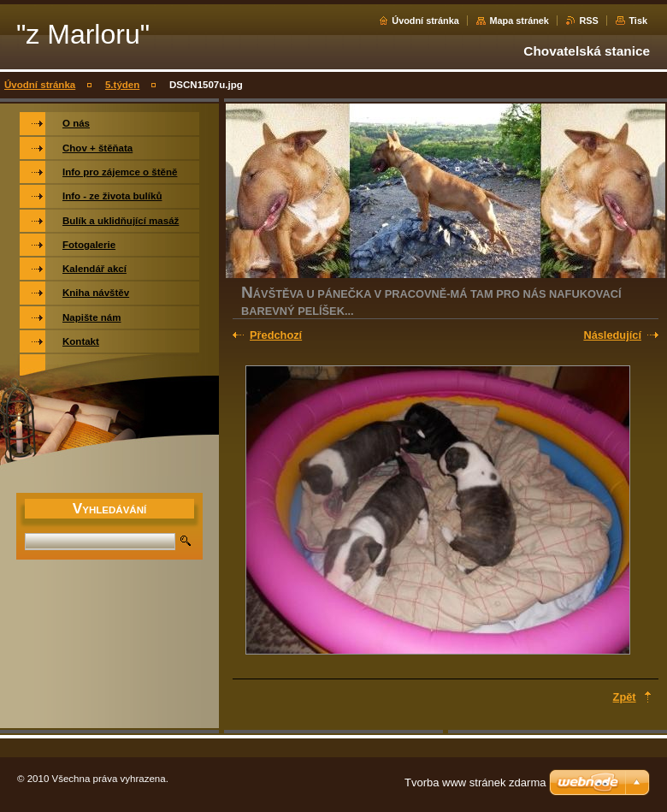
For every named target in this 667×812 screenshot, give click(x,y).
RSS (588, 21)
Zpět (625, 697)
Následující (612, 335)
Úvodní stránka (425, 21)
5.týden (122, 85)
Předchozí (276, 335)
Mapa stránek (519, 21)
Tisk (638, 21)
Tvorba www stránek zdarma (475, 782)
